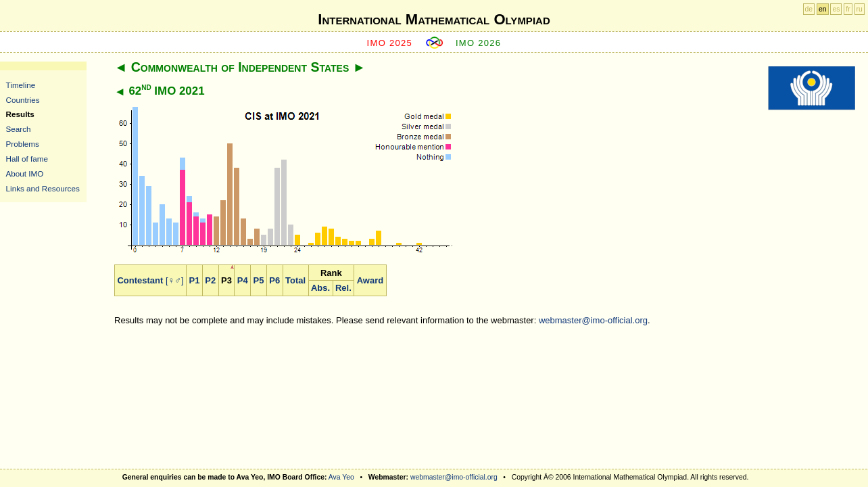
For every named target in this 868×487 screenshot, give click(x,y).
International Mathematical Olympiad (434, 19)
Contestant (140, 280)
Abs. (320, 288)
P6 (274, 280)
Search (19, 129)
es (836, 9)
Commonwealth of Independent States (240, 67)
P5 (259, 280)
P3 (226, 280)
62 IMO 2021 (166, 91)
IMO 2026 (479, 43)
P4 (243, 280)
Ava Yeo (341, 477)
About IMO (25, 173)
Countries (23, 100)
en (823, 9)
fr (848, 9)
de (809, 9)
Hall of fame (27, 159)
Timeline (21, 85)
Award (370, 280)
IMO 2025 (390, 43)
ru (860, 9)
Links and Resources (43, 188)
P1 (195, 280)
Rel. (343, 288)
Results (20, 114)
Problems (23, 144)
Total (295, 280)
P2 (210, 280)
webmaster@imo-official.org (593, 320)
